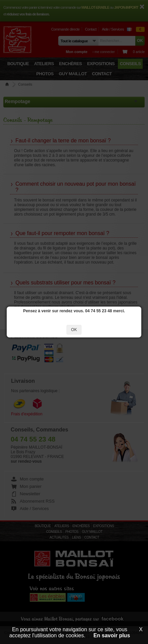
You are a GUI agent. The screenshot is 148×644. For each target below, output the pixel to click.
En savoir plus (112, 635)
